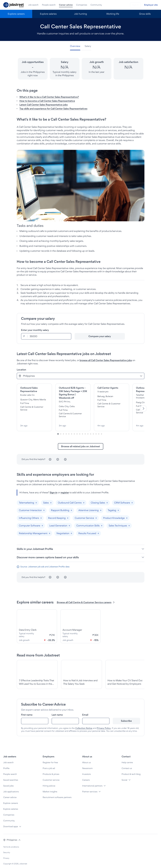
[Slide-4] (69, 431)
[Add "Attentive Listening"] (101, 507)
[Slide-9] (82, 431)
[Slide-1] (61, 431)
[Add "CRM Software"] (132, 500)
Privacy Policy (104, 725)
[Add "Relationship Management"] (50, 530)
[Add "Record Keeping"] (68, 515)
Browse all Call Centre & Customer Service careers (86, 599)
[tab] (76, 46)
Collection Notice (84, 725)
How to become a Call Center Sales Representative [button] (47, 101)
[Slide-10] (85, 431)
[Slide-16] (101, 431)
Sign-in (54, 490)
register (65, 490)
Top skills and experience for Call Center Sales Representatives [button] (53, 109)
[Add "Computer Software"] (42, 523)
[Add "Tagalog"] (118, 507)
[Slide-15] (99, 431)
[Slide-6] (74, 431)
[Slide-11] (88, 431)
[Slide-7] (77, 431)
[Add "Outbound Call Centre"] (84, 500)
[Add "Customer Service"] (96, 515)
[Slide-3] (66, 431)
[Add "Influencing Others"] (41, 515)
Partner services (90, 789)
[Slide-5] (72, 431)
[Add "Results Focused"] (98, 530)
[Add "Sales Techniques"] (129, 523)
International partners (92, 783)
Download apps (11, 824)
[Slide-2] (63, 431)
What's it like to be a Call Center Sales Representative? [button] (49, 97)
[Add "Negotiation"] (71, 530)
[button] (12, 837)
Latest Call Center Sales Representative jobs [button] (44, 105)
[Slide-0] (58, 431)
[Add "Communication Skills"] (102, 523)
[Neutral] (58, 456)
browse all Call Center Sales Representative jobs (106, 360)
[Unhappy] (50, 456)
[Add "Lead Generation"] (69, 523)
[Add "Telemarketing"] (36, 500)
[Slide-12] (91, 431)
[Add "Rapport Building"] (71, 507)
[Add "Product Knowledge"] (127, 515)
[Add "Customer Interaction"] (44, 507)
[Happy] (65, 456)
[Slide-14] (96, 431)
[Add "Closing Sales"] (107, 500)
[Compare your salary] (100, 336)
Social (124, 777)
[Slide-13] (93, 431)
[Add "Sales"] (51, 500)
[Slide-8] (80, 431)
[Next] (144, 407)
